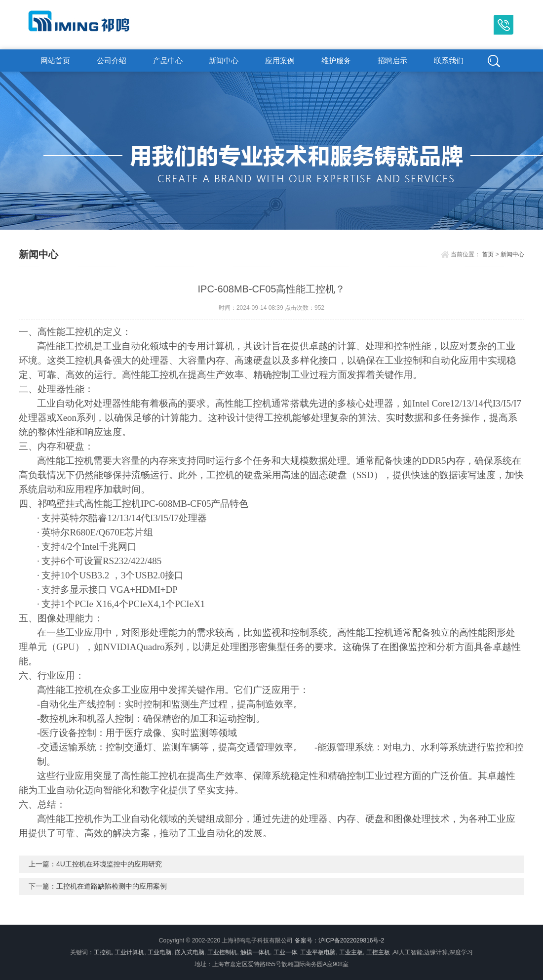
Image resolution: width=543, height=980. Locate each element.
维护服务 (336, 61)
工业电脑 (159, 952)
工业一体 (285, 952)
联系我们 (449, 61)
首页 (488, 254)
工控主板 (378, 952)
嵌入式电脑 (190, 952)
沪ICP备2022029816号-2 (351, 940)
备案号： (307, 940)
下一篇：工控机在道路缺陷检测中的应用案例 (98, 886)
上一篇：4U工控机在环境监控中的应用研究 (95, 864)
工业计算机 (129, 952)
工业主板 (351, 952)
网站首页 (55, 61)
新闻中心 (224, 61)
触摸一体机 (255, 952)
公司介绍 (112, 61)
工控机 (103, 952)
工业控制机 (222, 952)
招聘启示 (392, 61)
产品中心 (168, 61)
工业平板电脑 (318, 952)
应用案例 (280, 61)
